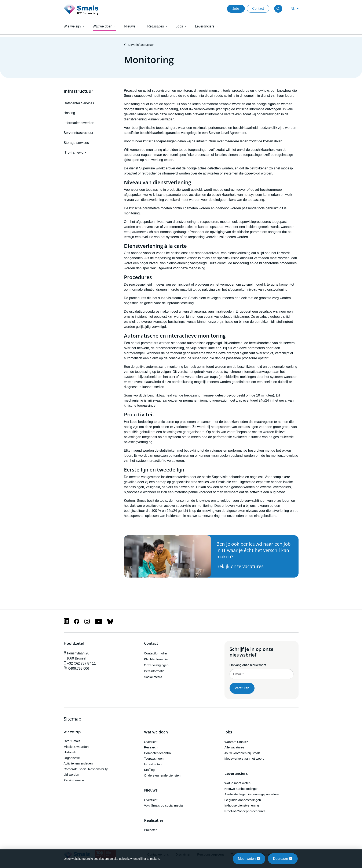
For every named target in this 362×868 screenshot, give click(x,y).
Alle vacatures (234, 747)
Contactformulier (156, 653)
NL (293, 9)
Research (151, 747)
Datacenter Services (79, 103)
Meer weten (249, 859)
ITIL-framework (75, 152)
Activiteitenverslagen (78, 763)
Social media (153, 677)
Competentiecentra (158, 753)
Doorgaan (283, 859)
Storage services (76, 143)
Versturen (242, 688)
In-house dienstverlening (242, 805)
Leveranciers (236, 774)
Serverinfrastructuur (141, 45)
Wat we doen (156, 732)
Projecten (151, 830)
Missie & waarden (76, 747)
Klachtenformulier (156, 659)
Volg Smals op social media (163, 805)
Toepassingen (154, 758)
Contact (258, 9)
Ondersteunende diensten (162, 775)
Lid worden (71, 775)
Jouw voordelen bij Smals (242, 753)
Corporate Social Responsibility (86, 769)
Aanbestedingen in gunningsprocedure (252, 794)
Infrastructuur (78, 91)
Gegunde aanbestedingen (243, 800)
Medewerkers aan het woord (244, 758)
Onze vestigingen (156, 665)
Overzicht (151, 742)
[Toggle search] (278, 9)
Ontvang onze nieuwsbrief (248, 665)
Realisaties (154, 820)
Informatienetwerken (79, 123)
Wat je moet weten (238, 783)
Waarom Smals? (236, 742)
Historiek (70, 752)
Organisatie (72, 758)
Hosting (69, 113)
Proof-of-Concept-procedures (245, 811)
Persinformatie (154, 671)
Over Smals (72, 741)
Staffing (149, 770)
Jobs (236, 9)
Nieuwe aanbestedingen (242, 789)
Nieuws (151, 790)
